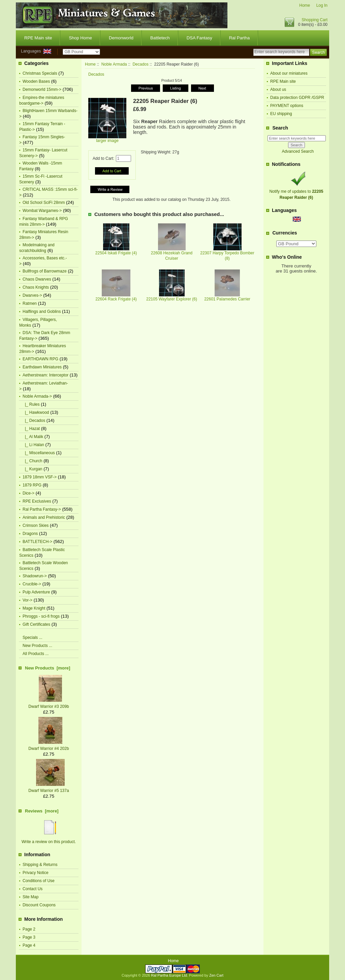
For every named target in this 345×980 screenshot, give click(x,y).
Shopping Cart (315, 20)
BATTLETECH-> (37, 542)
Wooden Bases (36, 81)
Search (280, 128)
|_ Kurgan (33, 469)
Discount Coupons (39, 905)
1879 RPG (32, 485)
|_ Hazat (31, 429)
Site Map (30, 897)
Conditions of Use (39, 881)
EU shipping (281, 114)
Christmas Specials (40, 73)
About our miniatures (289, 73)
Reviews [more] (42, 811)
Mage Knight (34, 608)
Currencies (285, 233)
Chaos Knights (36, 287)
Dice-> (28, 493)
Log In (322, 5)
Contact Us (33, 889)
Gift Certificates (36, 624)
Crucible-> (32, 584)
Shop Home (80, 38)
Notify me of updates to (296, 191)
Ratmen (30, 303)
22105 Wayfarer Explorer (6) (172, 299)
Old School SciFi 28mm (44, 203)
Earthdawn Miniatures (42, 367)
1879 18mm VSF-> (40, 477)
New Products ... (37, 646)
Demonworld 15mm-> (42, 89)
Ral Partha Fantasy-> (42, 509)
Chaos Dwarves (37, 279)
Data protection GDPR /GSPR (297, 98)
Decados (140, 64)
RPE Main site (38, 38)
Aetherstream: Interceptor (45, 375)
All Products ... (36, 654)
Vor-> (27, 600)
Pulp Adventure (36, 592)
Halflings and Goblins (42, 312)
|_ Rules (31, 404)
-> (37, 396)
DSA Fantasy (199, 38)
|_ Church (32, 461)
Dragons (30, 534)
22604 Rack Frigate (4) (116, 299)
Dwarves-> (32, 295)
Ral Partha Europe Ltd (169, 975)
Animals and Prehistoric (44, 517)
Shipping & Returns (40, 865)
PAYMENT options (287, 106)
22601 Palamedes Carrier (227, 299)
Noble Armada (114, 64)
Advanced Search (298, 151)
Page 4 (29, 945)
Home (305, 5)
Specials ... (33, 638)
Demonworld (121, 38)
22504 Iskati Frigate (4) (116, 253)
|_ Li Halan (33, 445)
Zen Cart (216, 975)
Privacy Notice (36, 873)
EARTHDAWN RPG (40, 359)
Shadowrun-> (35, 576)
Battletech (160, 38)
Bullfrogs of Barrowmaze (45, 271)
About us (278, 89)
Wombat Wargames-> (42, 211)
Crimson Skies (36, 525)
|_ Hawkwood (36, 412)
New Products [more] (48, 668)
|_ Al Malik (33, 437)
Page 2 (29, 929)
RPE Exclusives (37, 501)
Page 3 (29, 937)
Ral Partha (239, 38)
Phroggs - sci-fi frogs (41, 616)
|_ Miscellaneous (39, 453)
